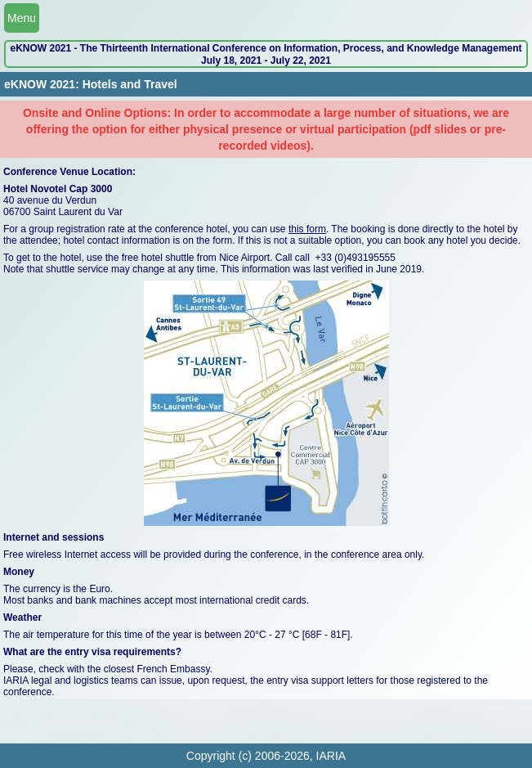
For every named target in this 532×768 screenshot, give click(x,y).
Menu (22, 18)
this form (307, 229)
